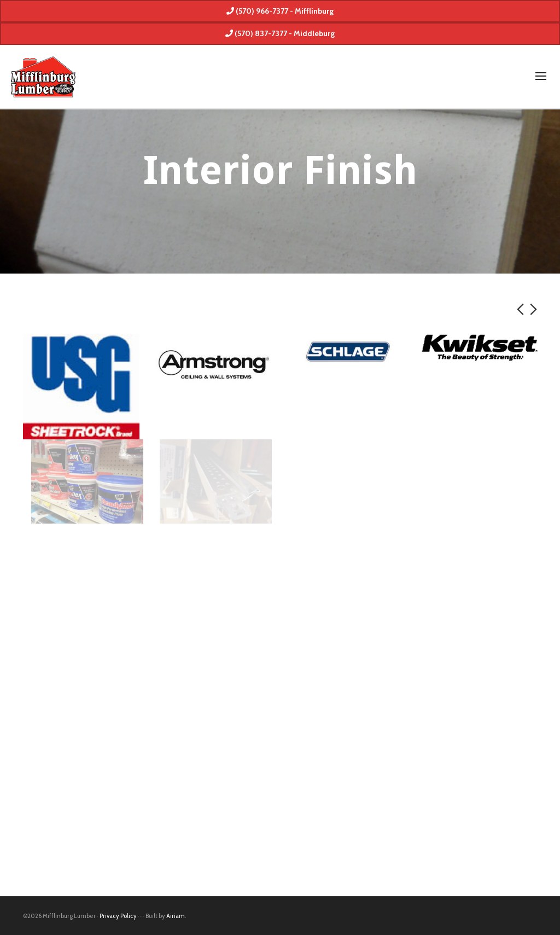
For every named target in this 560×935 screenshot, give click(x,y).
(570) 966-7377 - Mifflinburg (280, 11)
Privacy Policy (118, 916)
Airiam (176, 916)
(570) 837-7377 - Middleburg (280, 33)
